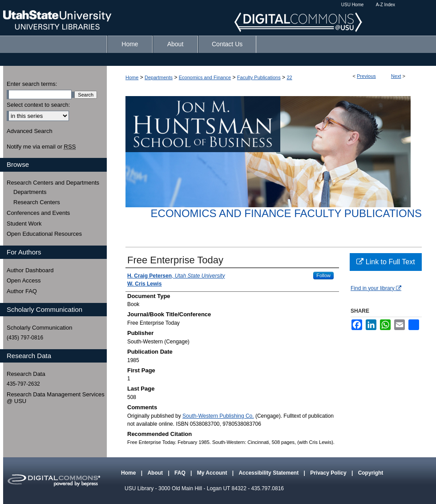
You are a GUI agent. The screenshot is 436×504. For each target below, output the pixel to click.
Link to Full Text (386, 262)
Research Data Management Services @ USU (56, 398)
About (156, 473)
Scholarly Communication (39, 328)
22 (289, 77)
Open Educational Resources (44, 234)
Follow (323, 275)
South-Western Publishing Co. (218, 416)
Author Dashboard (30, 270)
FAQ (181, 473)
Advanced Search (30, 131)
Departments (159, 77)
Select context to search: (38, 105)
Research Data (26, 374)
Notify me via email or (41, 147)
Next (396, 76)
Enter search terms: (32, 84)
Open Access (24, 280)
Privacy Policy (329, 473)
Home (132, 77)
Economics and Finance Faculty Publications (286, 213)
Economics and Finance (205, 77)
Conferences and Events (38, 213)
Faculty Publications (259, 77)
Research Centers (37, 202)
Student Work (24, 224)
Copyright (371, 473)
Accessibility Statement (269, 473)
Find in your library (376, 288)
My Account (213, 473)
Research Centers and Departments (53, 183)
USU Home (353, 5)
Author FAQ (22, 291)
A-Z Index (386, 5)
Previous (366, 76)
